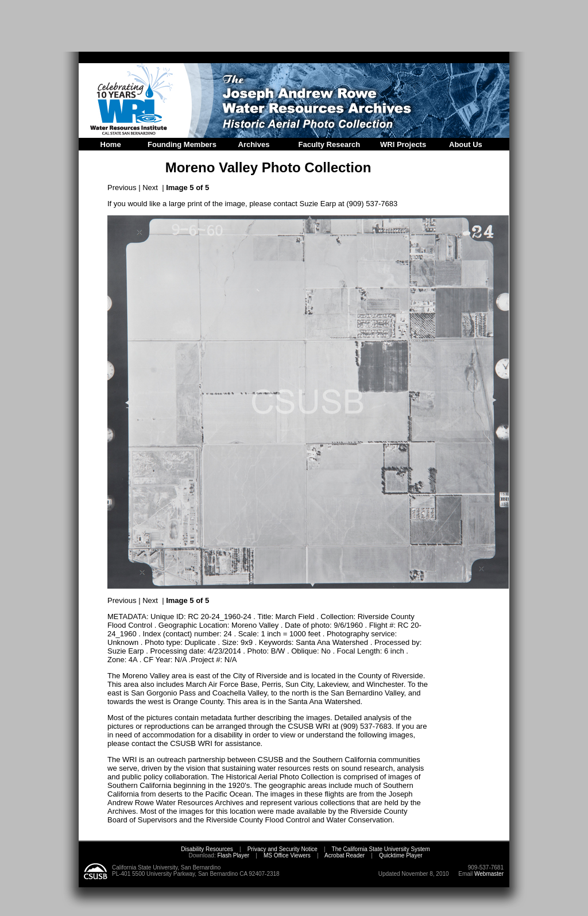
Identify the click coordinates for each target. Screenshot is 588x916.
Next (150, 188)
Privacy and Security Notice (283, 849)
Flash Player (233, 855)
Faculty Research (330, 144)
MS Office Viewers (287, 855)
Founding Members (182, 144)
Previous (122, 188)
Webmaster (489, 874)
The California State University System (381, 849)
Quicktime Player (401, 855)
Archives (254, 144)
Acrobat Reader (345, 855)
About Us (466, 144)
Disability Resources (207, 849)
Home (111, 144)
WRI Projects (403, 144)
